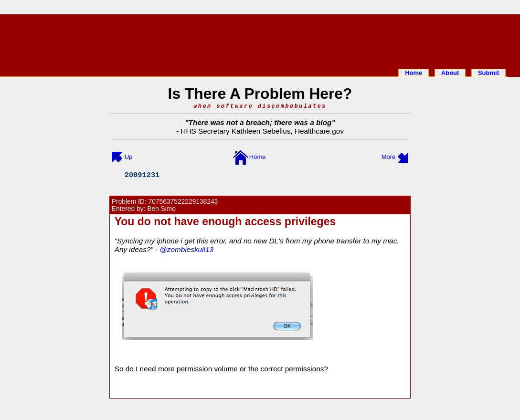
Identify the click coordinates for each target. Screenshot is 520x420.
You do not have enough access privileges (225, 221)
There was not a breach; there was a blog (260, 122)
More (389, 157)
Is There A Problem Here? (260, 94)
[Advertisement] (260, 40)
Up (129, 157)
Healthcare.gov (319, 131)
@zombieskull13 (186, 249)
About (450, 73)
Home (414, 73)
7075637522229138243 (183, 202)
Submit (488, 73)
